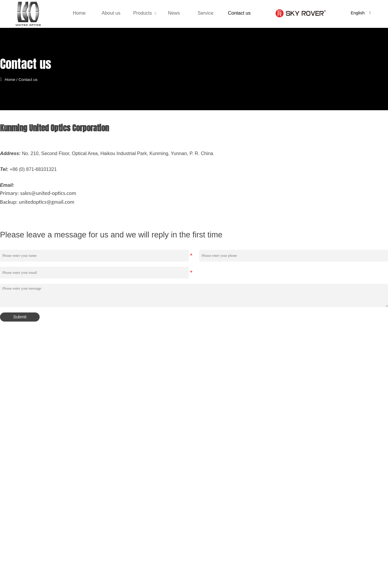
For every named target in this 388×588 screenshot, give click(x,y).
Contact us (31, 79)
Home (13, 79)
